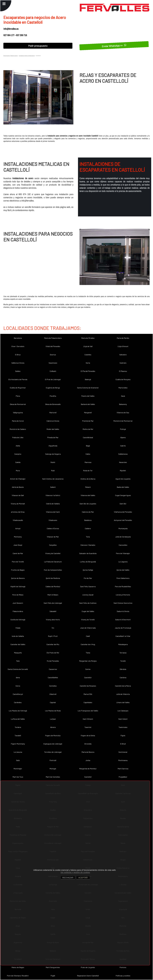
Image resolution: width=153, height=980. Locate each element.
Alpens (123, 437)
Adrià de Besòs (18, 487)
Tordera (18, 727)
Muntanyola (123, 528)
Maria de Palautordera (53, 338)
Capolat (53, 702)
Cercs (18, 686)
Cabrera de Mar (88, 512)
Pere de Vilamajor (123, 553)
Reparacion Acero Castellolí (88, 976)
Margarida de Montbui (88, 769)
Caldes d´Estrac (53, 528)
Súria (88, 363)
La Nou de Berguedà (88, 562)
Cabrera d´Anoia (53, 421)
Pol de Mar (88, 578)
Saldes (18, 371)
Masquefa (18, 653)
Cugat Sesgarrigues (123, 495)
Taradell (18, 735)
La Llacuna (18, 752)
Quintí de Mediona (53, 578)
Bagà (88, 446)
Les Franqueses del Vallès (88, 711)
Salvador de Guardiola (88, 553)
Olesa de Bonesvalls (53, 404)
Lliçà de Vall (88, 346)
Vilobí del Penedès (53, 346)
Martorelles (123, 388)
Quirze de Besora (18, 578)
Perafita (53, 396)
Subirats (123, 363)
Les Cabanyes (123, 711)
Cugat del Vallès (88, 611)
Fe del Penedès (53, 661)
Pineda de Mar (53, 437)
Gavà (123, 396)
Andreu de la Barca (88, 479)
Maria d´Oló (88, 694)
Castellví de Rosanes (88, 686)
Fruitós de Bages (18, 570)
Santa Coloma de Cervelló (18, 669)
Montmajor (18, 769)
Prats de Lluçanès (88, 967)
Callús (88, 454)
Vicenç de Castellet (53, 553)
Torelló (123, 661)
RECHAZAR (68, 878)
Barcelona (18, 338)
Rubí (53, 471)
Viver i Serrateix (18, 346)
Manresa (88, 462)
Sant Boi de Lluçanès (88, 504)
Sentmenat (123, 752)
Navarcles (123, 462)
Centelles (53, 686)
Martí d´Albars (53, 595)
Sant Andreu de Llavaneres (53, 479)
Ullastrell (53, 694)
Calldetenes (123, 454)
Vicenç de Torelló (88, 620)
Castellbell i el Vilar (123, 636)
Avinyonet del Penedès (123, 520)
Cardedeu (18, 702)
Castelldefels (53, 677)
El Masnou (123, 371)
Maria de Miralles (88, 338)
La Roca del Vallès (18, 719)
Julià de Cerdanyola (123, 537)
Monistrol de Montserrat (123, 421)
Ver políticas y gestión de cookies (75, 872)
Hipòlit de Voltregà (18, 586)
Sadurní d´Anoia (123, 611)
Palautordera (18, 611)
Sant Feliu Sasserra (88, 586)
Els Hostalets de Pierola (18, 379)
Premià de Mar (88, 421)
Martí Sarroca (123, 769)
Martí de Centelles (53, 777)
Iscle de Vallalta (18, 636)
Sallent (53, 487)
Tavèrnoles (123, 727)
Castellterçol (18, 694)
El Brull (123, 744)
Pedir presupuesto (38, 46)
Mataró (88, 487)
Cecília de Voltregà (18, 620)
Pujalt (53, 976)
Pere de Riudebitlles (123, 586)
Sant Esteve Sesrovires (123, 603)
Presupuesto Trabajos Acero (11, 56)
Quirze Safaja (88, 570)
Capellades (88, 702)
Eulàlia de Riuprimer (18, 388)
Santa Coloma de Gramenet (88, 388)
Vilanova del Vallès (88, 495)
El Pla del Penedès (88, 371)
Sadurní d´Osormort (123, 620)
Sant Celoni (123, 719)
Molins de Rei (88, 429)
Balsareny (123, 404)
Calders (88, 528)
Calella (18, 462)
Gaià (18, 760)
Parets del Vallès (88, 396)
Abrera (53, 727)
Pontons (123, 967)
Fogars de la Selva (88, 735)
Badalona (88, 520)
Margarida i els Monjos (88, 661)
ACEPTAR (83, 878)
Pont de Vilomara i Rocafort (18, 976)
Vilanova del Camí (53, 512)
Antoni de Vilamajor (18, 479)
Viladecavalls (18, 520)
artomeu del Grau (18, 512)
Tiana (88, 653)
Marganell (88, 412)
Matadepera (123, 644)
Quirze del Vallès (123, 570)
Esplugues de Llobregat (53, 744)
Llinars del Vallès (123, 702)
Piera (18, 396)
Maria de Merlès (123, 338)
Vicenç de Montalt (18, 504)
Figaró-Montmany (18, 744)
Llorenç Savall (88, 595)
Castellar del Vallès (18, 644)
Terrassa (123, 653)
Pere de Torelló (18, 562)
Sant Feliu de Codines (88, 603)
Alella (18, 446)
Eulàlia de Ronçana (123, 379)
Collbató (53, 371)
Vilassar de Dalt (18, 495)
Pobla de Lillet (18, 437)
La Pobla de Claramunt (53, 562)
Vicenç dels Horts (53, 620)
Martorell (53, 412)
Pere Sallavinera (123, 578)
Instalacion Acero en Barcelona (27, 56)
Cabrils (123, 446)
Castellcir (88, 677)
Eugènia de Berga (53, 388)
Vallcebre (123, 355)
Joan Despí (18, 545)
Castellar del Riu (53, 644)
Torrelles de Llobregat (53, 752)
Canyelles (53, 545)
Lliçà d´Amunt (123, 346)
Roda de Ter (88, 471)
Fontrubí (53, 760)
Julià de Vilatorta (123, 694)
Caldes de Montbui (53, 586)
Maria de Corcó (18, 421)
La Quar (53, 719)
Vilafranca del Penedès (123, 512)
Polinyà (123, 429)
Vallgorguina (18, 412)
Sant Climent (88, 719)
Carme (88, 669)
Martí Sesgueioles (53, 967)
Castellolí (88, 777)
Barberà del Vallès (88, 404)
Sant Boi (123, 504)
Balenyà (88, 379)
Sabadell (53, 611)
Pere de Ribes (18, 595)
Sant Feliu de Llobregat (53, 603)
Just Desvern (18, 603)
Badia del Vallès (123, 487)
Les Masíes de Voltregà (18, 711)
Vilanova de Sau (123, 412)
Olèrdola (123, 669)
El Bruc (18, 355)
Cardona (123, 677)
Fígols (123, 735)
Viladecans (53, 520)
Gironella (88, 744)
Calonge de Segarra (53, 454)
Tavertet (88, 727)
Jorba (88, 760)
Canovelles (123, 545)
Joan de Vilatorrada (88, 628)
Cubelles (88, 355)
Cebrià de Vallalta (53, 504)
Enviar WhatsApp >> (114, 46)
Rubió (53, 462)
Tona (88, 537)
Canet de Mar (18, 553)
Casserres (53, 669)
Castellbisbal (88, 437)
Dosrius (53, 355)
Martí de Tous (18, 777)
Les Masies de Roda (53, 711)
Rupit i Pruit (53, 636)
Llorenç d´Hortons (123, 595)
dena (18, 677)
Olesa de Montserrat (18, 404)
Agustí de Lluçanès (123, 479)
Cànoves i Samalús (88, 545)
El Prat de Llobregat (53, 379)
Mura (18, 471)
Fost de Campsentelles (53, 570)
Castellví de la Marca (123, 686)
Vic (53, 628)
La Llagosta (123, 562)
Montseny (18, 537)
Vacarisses (53, 363)
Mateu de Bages (18, 967)
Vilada (18, 628)
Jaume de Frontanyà (123, 628)
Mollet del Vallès (53, 429)
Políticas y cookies (123, 976)
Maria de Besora (88, 752)
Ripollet (123, 471)
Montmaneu (123, 760)
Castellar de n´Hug (88, 644)
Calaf (88, 636)
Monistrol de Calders (18, 429)
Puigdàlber (123, 777)
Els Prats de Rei (53, 653)
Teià (18, 661)
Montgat (53, 769)
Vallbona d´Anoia (18, 363)
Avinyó (18, 528)
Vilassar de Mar (53, 537)
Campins (18, 454)
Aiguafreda (53, 446)
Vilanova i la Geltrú (53, 495)
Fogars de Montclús (53, 735)
